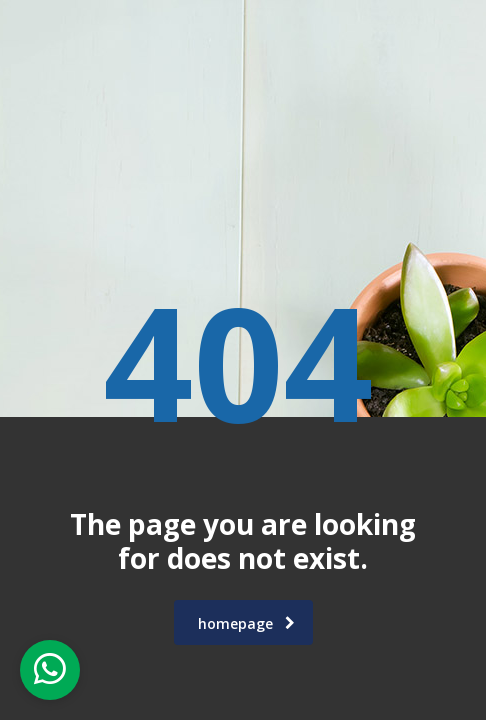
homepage (246, 623)
